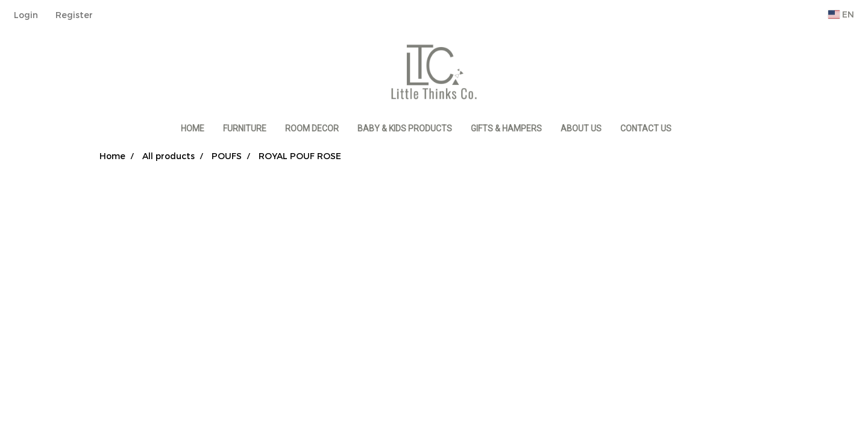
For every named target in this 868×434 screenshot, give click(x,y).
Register (74, 15)
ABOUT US (581, 128)
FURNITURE (245, 128)
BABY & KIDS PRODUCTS (405, 128)
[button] (691, 129)
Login (26, 15)
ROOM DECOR (312, 128)
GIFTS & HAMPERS (506, 128)
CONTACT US (646, 128)
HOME (193, 128)
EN (841, 14)
